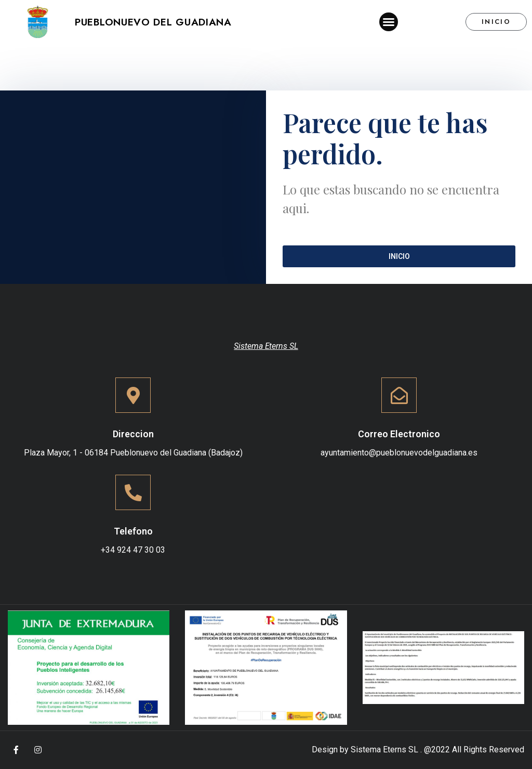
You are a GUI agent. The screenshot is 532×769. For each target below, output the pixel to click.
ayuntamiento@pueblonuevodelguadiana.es (399, 453)
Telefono (133, 531)
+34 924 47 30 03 (133, 550)
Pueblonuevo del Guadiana (153, 22)
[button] (389, 22)
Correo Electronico (399, 434)
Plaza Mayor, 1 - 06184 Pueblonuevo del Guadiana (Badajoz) (133, 453)
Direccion (133, 434)
